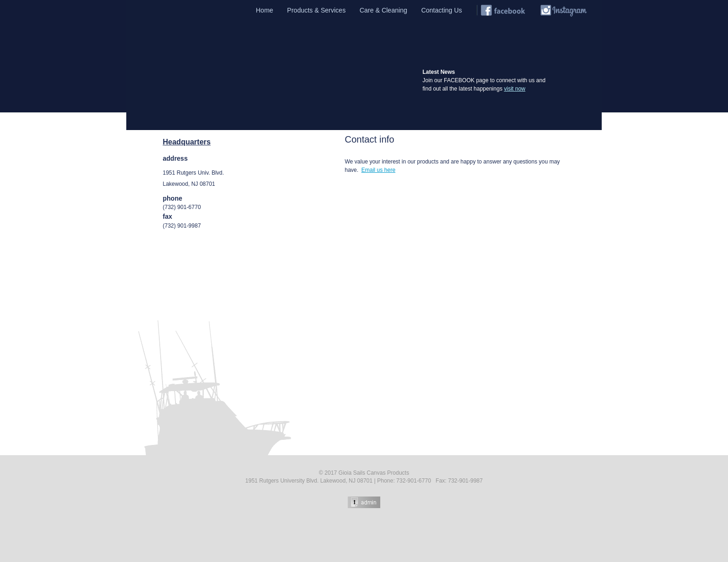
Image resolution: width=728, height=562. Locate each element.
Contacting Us (442, 10)
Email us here (378, 170)
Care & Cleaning (383, 10)
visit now (514, 89)
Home (264, 10)
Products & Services (316, 10)
